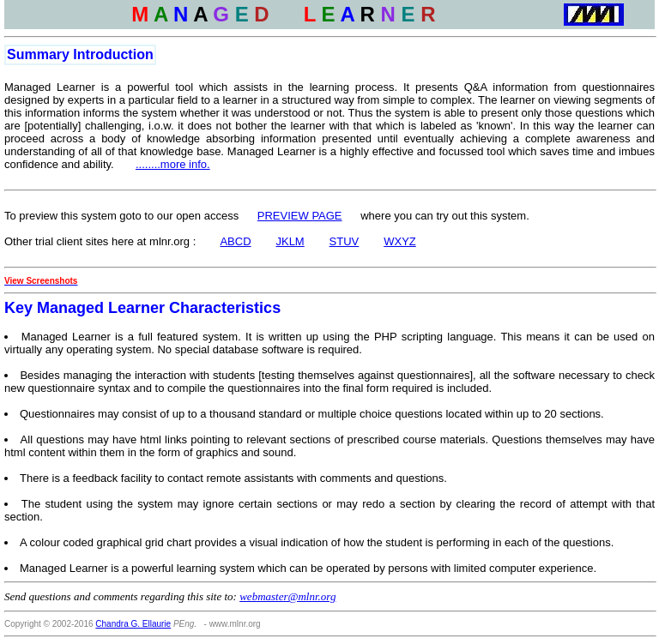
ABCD (235, 241)
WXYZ (400, 241)
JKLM (290, 241)
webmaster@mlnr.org (287, 596)
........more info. (173, 164)
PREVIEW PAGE (300, 216)
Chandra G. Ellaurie (133, 624)
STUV (345, 241)
